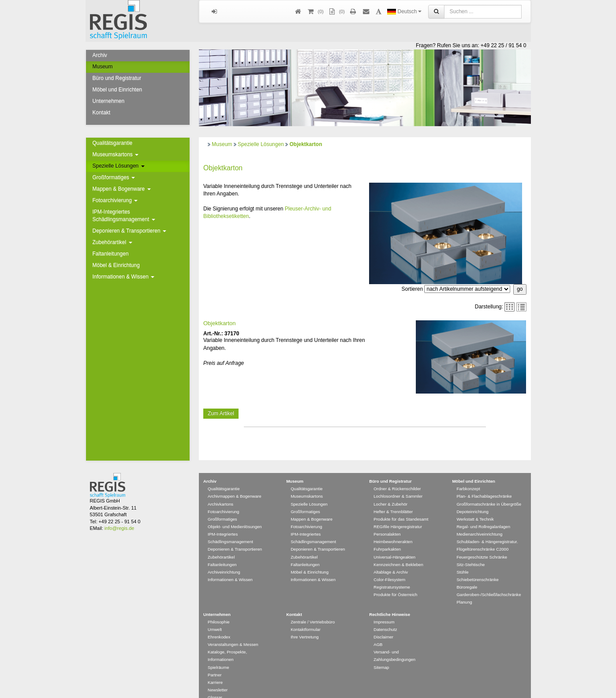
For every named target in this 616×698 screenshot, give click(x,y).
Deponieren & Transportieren (129, 231)
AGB (378, 632)
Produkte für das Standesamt (401, 506)
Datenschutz (385, 617)
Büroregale (467, 574)
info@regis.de (119, 515)
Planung (464, 589)
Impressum (384, 609)
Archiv (100, 55)
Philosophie (219, 609)
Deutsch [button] (404, 11)
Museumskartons (116, 154)
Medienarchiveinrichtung (479, 521)
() (315, 12)
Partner (215, 662)
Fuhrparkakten (387, 536)
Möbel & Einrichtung (116, 265)
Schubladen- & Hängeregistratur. (487, 529)
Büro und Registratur (117, 78)
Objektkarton (306, 144)
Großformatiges (114, 177)
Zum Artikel (221, 413)
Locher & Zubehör (390, 491)
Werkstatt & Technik (475, 506)
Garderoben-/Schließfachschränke (489, 582)
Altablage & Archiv (391, 559)
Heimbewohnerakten (393, 529)
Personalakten (387, 521)
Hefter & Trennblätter (393, 499)
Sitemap (381, 655)
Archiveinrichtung (224, 559)
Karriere (215, 670)
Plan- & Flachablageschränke (484, 483)
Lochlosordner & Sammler (398, 483)
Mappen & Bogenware (122, 189)
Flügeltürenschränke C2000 (482, 536)
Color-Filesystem (389, 567)
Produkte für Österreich (395, 582)
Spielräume (218, 655)
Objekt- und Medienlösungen (235, 514)
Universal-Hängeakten (394, 544)
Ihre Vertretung (304, 624)
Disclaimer (383, 624)
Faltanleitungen (111, 254)
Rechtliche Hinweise (390, 602)
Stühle (462, 559)
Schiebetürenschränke (477, 567)
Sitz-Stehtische (470, 552)
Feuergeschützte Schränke (482, 544)
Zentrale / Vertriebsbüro (313, 609)
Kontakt (102, 113)
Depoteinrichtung (472, 499)
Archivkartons (220, 491)
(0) (336, 12)
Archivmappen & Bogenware (235, 483)
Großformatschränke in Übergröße (489, 491)
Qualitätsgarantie (113, 143)
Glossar (215, 685)
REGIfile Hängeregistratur (398, 514)
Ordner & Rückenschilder (397, 476)
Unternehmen (109, 101)
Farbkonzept (468, 476)
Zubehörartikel (112, 242)
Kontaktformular (306, 617)
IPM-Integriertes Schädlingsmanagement (124, 216)
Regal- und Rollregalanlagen (483, 514)
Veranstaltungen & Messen (233, 632)
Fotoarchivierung (115, 200)
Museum (103, 67)
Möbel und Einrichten (118, 90)
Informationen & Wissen (124, 277)
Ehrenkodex (219, 624)
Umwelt (215, 617)
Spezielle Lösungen (119, 166)
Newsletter (218, 677)
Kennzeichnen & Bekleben (398, 552)
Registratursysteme (392, 574)
